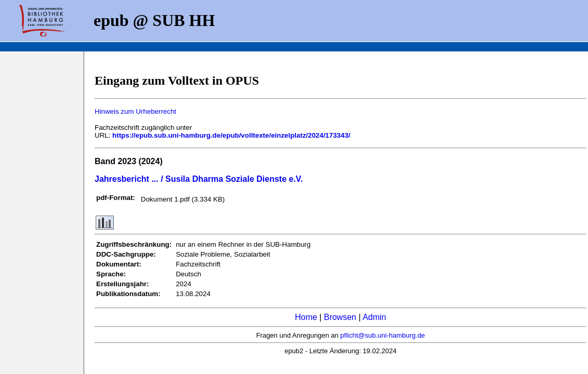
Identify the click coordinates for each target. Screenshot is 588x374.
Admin (374, 317)
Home (306, 317)
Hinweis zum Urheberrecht (135, 111)
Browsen (340, 317)
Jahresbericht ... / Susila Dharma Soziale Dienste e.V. (199, 179)
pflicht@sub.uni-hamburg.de (383, 335)
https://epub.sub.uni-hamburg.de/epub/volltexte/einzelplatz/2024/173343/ (231, 135)
